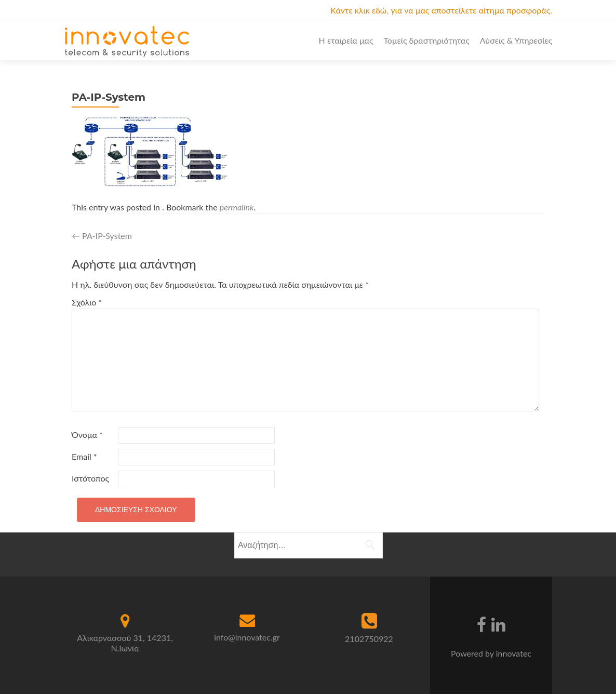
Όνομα (87, 435)
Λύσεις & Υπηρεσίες (516, 40)
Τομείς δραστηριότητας (426, 40)
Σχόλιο (87, 302)
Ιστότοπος (90, 478)
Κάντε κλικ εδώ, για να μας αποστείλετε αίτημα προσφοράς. (441, 10)
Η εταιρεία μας (346, 40)
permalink (237, 207)
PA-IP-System (102, 236)
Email (84, 456)
